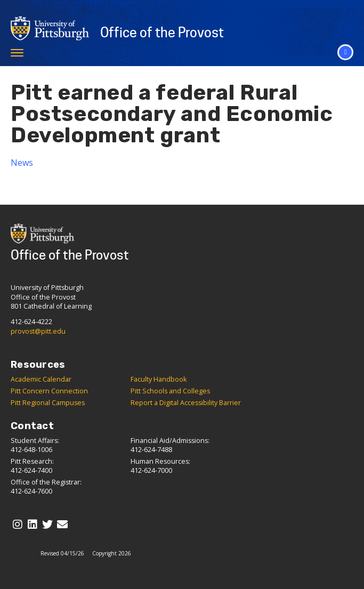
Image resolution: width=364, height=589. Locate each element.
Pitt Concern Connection (49, 391)
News (22, 163)
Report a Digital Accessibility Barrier (186, 403)
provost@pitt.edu (38, 331)
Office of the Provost (162, 33)
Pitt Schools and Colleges (170, 391)
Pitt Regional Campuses (48, 403)
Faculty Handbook (159, 379)
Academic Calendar (41, 379)
